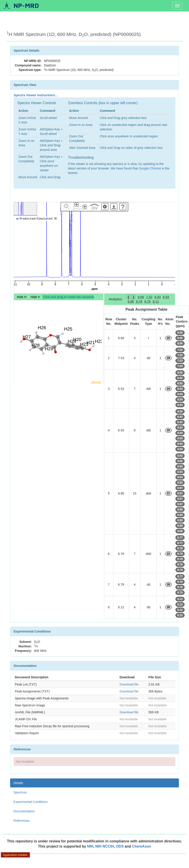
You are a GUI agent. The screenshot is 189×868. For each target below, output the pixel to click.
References (22, 821)
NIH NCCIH (105, 846)
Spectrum (20, 792)
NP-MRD (26, 5)
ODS (120, 846)
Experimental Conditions (31, 802)
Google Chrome (150, 168)
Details (18, 783)
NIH (90, 846)
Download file (129, 684)
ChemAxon (142, 846)
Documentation (24, 811)
